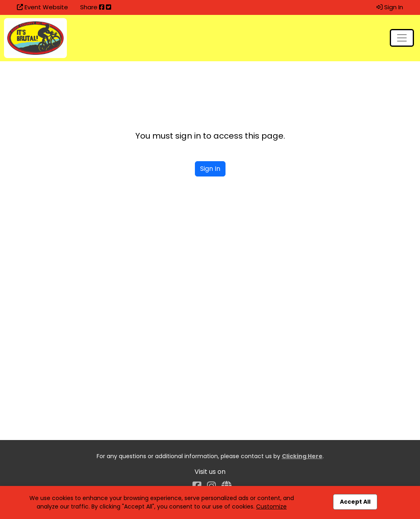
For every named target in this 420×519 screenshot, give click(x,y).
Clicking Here (302, 456)
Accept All (355, 502)
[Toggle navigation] (402, 38)
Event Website (42, 7)
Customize (271, 507)
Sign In (390, 7)
